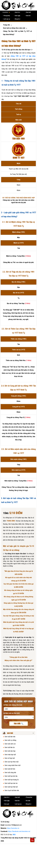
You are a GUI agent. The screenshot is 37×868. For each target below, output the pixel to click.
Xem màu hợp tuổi (10, 755)
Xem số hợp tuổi (10, 758)
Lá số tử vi (6, 12)
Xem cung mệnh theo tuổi (13, 765)
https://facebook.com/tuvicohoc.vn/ (19, 831)
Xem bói (28, 16)
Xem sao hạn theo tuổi (12, 762)
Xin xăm (28, 801)
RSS (14, 835)
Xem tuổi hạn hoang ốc (12, 780)
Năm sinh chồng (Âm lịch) (13, 705)
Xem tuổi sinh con (10, 744)
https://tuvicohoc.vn (13, 828)
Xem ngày (17, 16)
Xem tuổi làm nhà (10, 737)
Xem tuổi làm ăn (10, 747)
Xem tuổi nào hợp (10, 751)
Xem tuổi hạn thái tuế (11, 787)
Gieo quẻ (6, 804)
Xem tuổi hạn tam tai (11, 783)
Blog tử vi (17, 19)
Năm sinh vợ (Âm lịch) (12, 713)
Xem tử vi (17, 12)
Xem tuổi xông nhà (10, 773)
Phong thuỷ (6, 16)
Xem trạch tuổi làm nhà (12, 790)
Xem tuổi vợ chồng (10, 740)
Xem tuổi (28, 12)
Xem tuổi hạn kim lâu (11, 776)
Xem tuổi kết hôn (10, 769)
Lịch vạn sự (6, 19)
